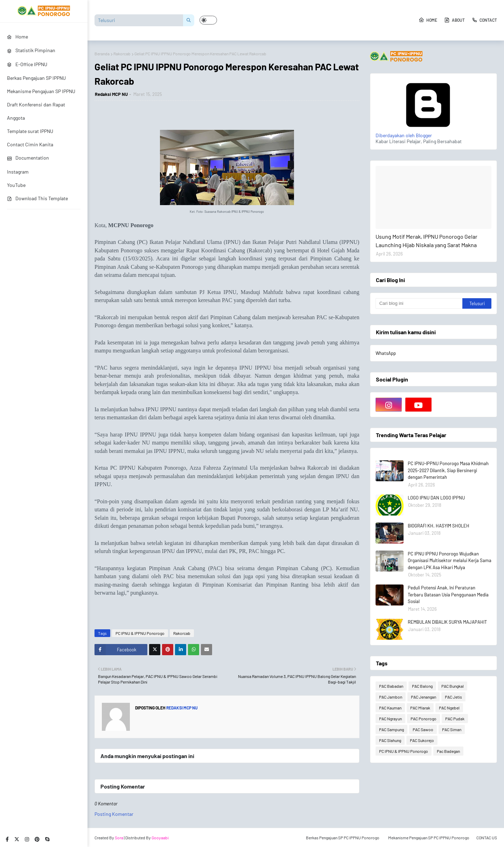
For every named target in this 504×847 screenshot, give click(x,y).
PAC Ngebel (449, 708)
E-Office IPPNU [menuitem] (27, 64)
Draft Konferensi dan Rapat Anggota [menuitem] (36, 111)
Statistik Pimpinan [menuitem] (31, 50)
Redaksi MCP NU (111, 94)
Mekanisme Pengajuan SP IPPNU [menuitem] (41, 91)
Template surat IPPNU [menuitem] (30, 131)
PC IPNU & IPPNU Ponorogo (140, 633)
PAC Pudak (455, 719)
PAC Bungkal (453, 686)
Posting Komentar (114, 814)
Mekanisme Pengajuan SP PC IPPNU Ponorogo (429, 838)
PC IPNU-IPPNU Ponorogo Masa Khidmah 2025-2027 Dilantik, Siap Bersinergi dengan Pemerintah (448, 470)
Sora (119, 838)
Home (428, 20)
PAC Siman (452, 729)
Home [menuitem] (17, 37)
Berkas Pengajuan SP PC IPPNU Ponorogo (343, 838)
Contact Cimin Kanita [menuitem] (30, 144)
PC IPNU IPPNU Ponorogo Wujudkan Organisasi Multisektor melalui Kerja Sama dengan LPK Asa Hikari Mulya (450, 561)
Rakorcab (122, 54)
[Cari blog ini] (419, 303)
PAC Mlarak (420, 708)
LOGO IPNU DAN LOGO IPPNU (436, 498)
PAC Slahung (390, 740)
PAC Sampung (391, 729)
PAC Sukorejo (422, 740)
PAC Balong (422, 686)
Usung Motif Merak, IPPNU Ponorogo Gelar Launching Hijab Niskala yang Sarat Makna (426, 241)
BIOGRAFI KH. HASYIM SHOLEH (439, 526)
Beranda (102, 54)
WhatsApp (386, 353)
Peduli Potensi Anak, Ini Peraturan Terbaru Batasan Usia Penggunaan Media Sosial (448, 594)
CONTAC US (487, 838)
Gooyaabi (160, 838)
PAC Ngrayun (390, 719)
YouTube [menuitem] (16, 185)
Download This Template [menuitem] (37, 198)
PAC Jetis (453, 697)
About (454, 20)
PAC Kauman (390, 708)
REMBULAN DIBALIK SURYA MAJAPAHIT (447, 622)
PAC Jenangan (423, 697)
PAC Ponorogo (423, 719)
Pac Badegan (448, 751)
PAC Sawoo (423, 729)
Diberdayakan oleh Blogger (428, 132)
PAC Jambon (391, 697)
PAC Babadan (391, 686)
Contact (484, 20)
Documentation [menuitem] (28, 158)
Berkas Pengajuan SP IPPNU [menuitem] (36, 78)
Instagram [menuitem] (18, 172)
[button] (208, 20)
